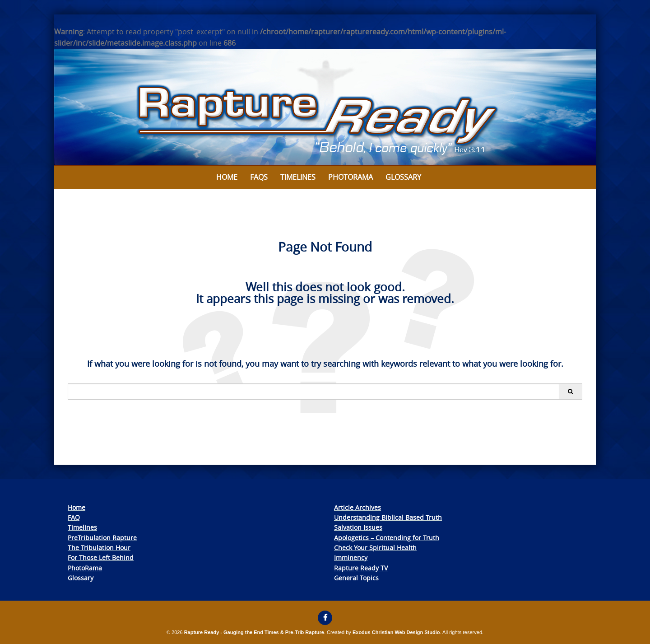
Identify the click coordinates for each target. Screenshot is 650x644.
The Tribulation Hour (99, 548)
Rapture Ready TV (361, 568)
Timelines (298, 177)
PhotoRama (85, 568)
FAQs (259, 177)
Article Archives (357, 507)
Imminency (351, 558)
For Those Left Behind (101, 558)
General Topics (356, 578)
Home (227, 177)
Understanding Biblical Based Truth (388, 517)
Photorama (351, 177)
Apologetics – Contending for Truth (387, 538)
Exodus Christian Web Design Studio (396, 632)
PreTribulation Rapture (102, 538)
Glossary (403, 177)
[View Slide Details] (325, 107)
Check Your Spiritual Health (375, 548)
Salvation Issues (358, 527)
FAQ (74, 517)
